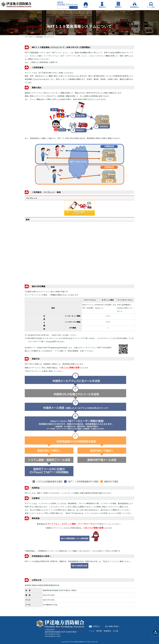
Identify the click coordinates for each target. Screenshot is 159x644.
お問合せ (95, 626)
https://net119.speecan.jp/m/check (52, 348)
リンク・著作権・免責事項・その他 (104, 631)
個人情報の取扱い (112, 626)
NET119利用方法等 (80, 566)
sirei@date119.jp (50, 605)
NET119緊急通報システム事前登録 (75, 538)
